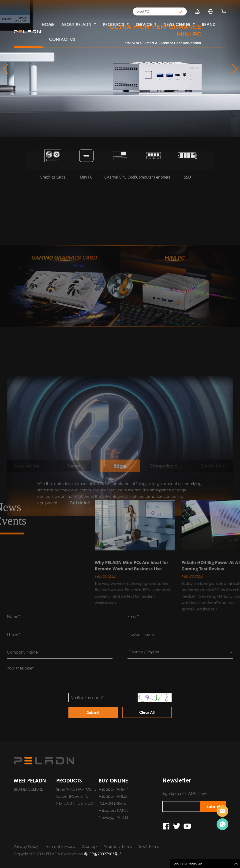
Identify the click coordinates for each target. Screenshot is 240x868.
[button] (234, 69)
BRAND (209, 24)
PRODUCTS (114, 24)
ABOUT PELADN (76, 24)
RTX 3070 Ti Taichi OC (75, 803)
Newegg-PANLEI (113, 817)
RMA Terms (149, 846)
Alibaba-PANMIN (114, 789)
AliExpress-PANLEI (114, 810)
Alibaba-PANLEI (113, 796)
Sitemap (89, 846)
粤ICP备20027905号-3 (103, 854)
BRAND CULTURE (28, 789)
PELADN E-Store (112, 803)
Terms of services (60, 846)
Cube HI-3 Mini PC (72, 796)
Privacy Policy (26, 846)
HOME (48, 24)
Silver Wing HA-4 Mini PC (75, 790)
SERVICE (144, 24)
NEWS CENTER (177, 24)
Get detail (79, 559)
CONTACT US (62, 39)
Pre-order (222, 811)
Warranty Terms (118, 846)
